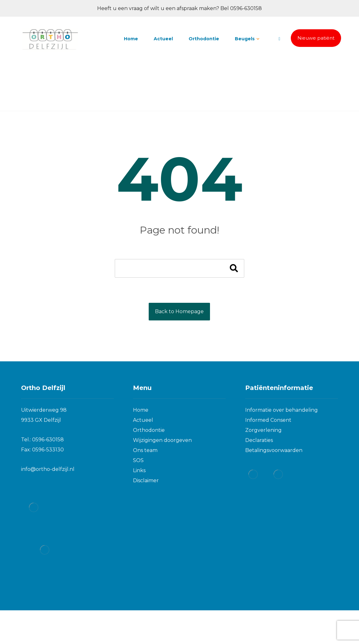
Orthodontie (149, 430)
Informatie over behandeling (282, 410)
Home (141, 410)
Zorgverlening (263, 430)
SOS (138, 460)
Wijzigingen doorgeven (162, 440)
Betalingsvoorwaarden (274, 450)
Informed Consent (268, 420)
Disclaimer (146, 480)
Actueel (143, 420)
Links (139, 470)
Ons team (145, 450)
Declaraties (259, 440)
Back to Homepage (179, 311)
